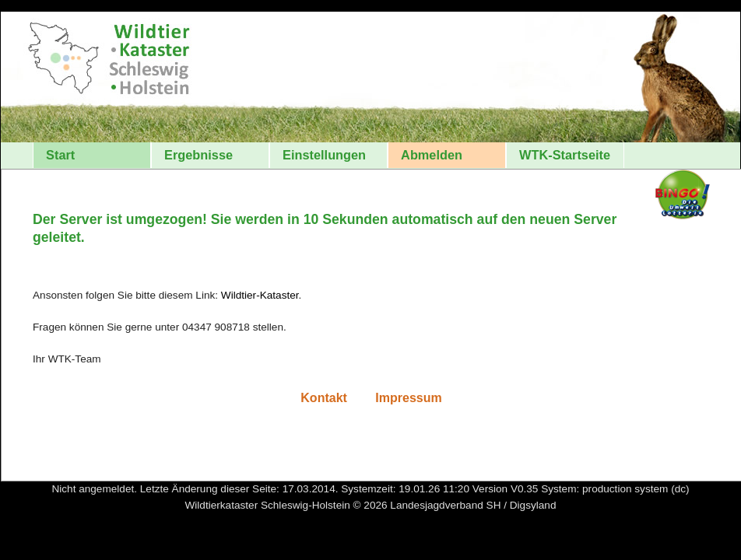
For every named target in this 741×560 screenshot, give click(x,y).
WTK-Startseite (565, 155)
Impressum (408, 398)
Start (60, 155)
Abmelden (432, 155)
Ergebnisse (198, 155)
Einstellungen (324, 155)
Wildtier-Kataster (260, 295)
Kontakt (325, 398)
